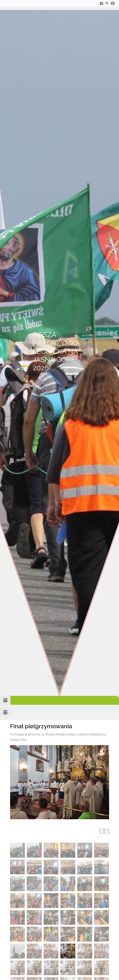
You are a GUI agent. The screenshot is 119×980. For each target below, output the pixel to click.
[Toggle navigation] (5, 700)
